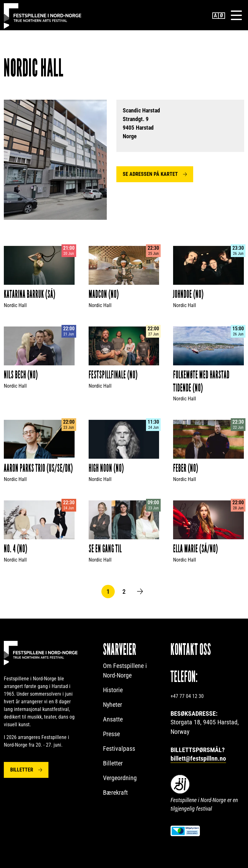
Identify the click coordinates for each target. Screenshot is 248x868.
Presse (111, 735)
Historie (113, 691)
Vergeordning (120, 778)
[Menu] (236, 16)
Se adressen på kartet (150, 175)
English (215, 16)
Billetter (22, 770)
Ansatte (113, 720)
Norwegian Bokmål (222, 16)
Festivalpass (119, 749)
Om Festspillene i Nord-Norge (125, 671)
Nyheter (113, 705)
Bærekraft (115, 793)
